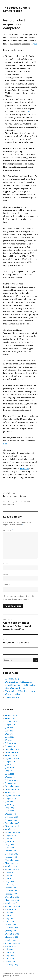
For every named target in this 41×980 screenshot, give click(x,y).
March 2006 (11, 925)
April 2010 (10, 774)
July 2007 (9, 875)
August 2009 (11, 798)
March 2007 (10, 888)
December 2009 (12, 786)
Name (6, 563)
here (35, 44)
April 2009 (10, 811)
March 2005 (11, 962)
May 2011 (9, 734)
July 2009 (9, 802)
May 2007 (10, 882)
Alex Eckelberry (9, 502)
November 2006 (12, 900)
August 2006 (11, 909)
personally (24, 468)
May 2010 (9, 771)
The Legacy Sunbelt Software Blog (16, 9)
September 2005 (13, 943)
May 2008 (10, 845)
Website (7, 585)
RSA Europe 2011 (12, 697)
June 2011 (9, 731)
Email (6, 574)
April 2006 (10, 922)
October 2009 (11, 792)
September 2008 (13, 832)
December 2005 (12, 934)
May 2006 (10, 918)
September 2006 (13, 906)
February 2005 (12, 965)
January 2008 (11, 857)
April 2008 (10, 848)
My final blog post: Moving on (18, 682)
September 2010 (12, 758)
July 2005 (9, 949)
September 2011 (12, 722)
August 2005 (11, 946)
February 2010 (11, 780)
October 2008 (11, 829)
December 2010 (12, 749)
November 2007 (12, 863)
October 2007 (11, 866)
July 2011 (9, 728)
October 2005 (11, 940)
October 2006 (11, 903)
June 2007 (10, 878)
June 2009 (10, 805)
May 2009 (10, 808)
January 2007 (11, 894)
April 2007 (10, 885)
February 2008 (12, 854)
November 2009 (12, 789)
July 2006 (9, 912)
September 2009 (13, 795)
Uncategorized (8, 504)
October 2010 (11, 755)
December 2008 (12, 823)
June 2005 (10, 952)
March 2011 (10, 740)
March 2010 (10, 777)
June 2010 (10, 768)
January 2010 (11, 783)
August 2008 (11, 835)
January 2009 (11, 820)
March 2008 (11, 851)
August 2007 (11, 872)
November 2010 (12, 752)
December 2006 (12, 897)
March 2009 (11, 814)
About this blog (12, 679)
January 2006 (11, 931)
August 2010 (11, 762)
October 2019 (11, 715)
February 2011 (11, 743)
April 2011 (10, 737)
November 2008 (12, 826)
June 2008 (10, 842)
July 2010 (9, 765)
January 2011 (11, 746)
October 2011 (11, 718)
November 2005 (12, 937)
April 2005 (10, 958)
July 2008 (9, 838)
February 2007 (12, 891)
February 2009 (12, 817)
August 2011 (10, 725)
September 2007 (12, 869)
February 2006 (12, 928)
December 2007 (12, 860)
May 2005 (10, 955)
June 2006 (10, 915)
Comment (8, 530)
